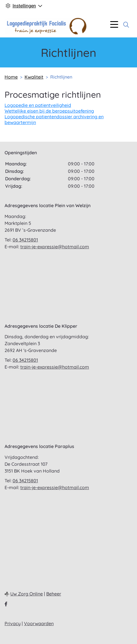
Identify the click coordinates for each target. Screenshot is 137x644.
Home (11, 77)
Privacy (13, 623)
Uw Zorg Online (27, 594)
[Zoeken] (126, 25)
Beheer (54, 594)
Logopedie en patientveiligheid (38, 105)
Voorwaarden (39, 623)
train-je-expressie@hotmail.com (55, 247)
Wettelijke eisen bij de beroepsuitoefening (49, 111)
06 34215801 (25, 240)
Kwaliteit (34, 77)
